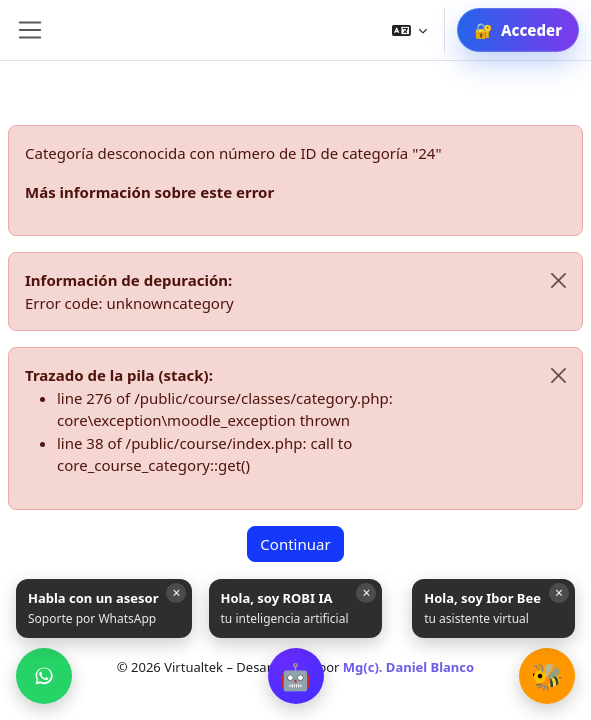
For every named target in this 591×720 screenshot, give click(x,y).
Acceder (531, 30)
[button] (296, 676)
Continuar (295, 544)
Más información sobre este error (149, 192)
